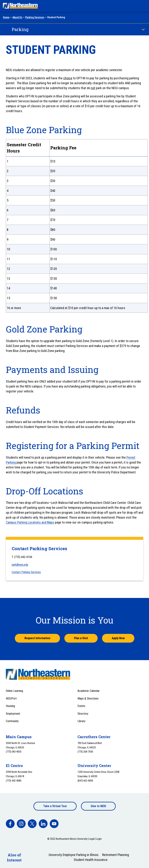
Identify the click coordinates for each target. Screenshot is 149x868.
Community (12, 721)
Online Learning (14, 691)
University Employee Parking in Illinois (74, 855)
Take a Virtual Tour (55, 806)
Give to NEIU (98, 806)
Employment (13, 714)
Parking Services (35, 17)
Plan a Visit (81, 638)
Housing (10, 706)
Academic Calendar (89, 691)
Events (81, 706)
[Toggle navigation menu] (143, 6)
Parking (20, 29)
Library (81, 721)
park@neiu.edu (20, 565)
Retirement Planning (116, 855)
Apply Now (118, 638)
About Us (17, 17)
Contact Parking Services (26, 572)
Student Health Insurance (91, 860)
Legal (92, 839)
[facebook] (10, 824)
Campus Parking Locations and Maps (30, 522)
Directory (83, 714)
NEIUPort (11, 699)
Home (6, 17)
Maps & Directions (88, 699)
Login (99, 839)
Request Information (37, 638)
